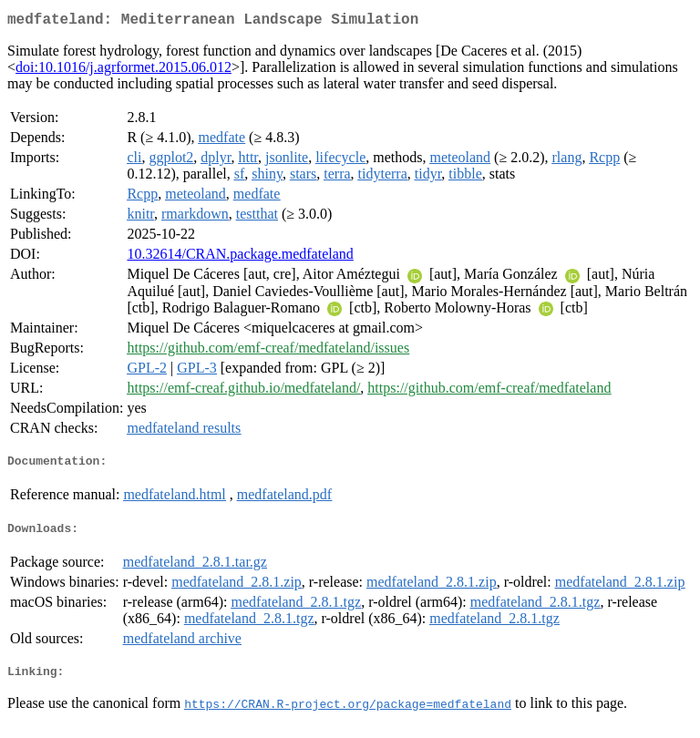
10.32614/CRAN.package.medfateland (240, 257)
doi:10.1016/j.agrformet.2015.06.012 (124, 71)
